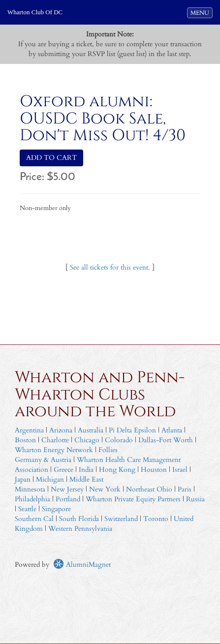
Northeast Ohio (149, 489)
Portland (68, 499)
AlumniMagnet (82, 565)
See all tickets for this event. (110, 267)
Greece (63, 470)
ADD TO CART (51, 158)
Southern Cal (34, 519)
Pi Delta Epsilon (132, 430)
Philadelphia (32, 499)
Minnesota (30, 489)
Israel (180, 470)
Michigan (50, 479)
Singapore (56, 509)
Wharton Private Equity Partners (133, 499)
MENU (201, 12)
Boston (25, 440)
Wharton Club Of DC (35, 12)
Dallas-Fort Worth (166, 440)
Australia (91, 430)
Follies (108, 450)
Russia (195, 499)
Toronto (156, 519)
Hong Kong (117, 470)
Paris (185, 489)
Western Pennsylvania (80, 529)
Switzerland (121, 519)
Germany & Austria (43, 460)
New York (105, 489)
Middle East (86, 479)
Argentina (29, 430)
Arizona (61, 430)
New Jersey (68, 489)
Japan (23, 479)
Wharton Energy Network (54, 450)
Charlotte (55, 440)
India (86, 470)
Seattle (27, 509)
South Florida (79, 519)
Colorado (119, 440)
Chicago (87, 440)
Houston (154, 470)
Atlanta (172, 430)
